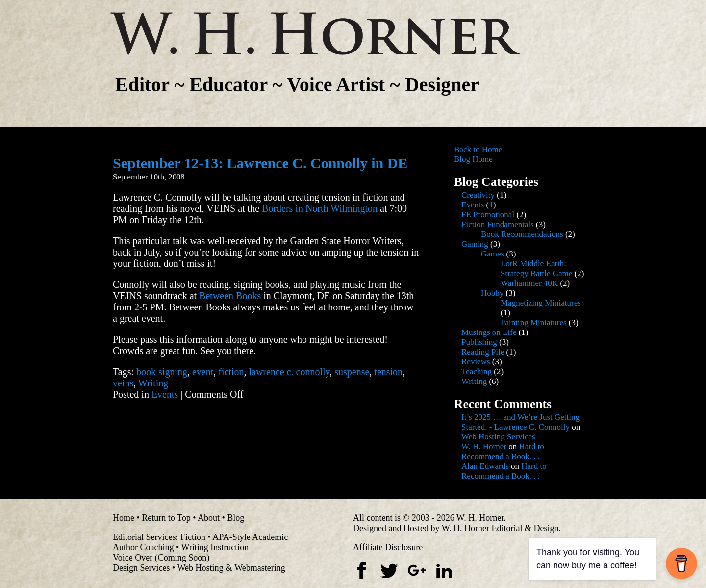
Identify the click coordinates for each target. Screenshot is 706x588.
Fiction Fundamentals (498, 224)
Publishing (479, 342)
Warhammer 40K (529, 283)
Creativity (478, 195)
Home (124, 518)
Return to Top (166, 518)
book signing (162, 372)
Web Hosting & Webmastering (231, 568)
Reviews (476, 362)
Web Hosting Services (498, 437)
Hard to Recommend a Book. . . (503, 451)
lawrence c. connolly (289, 372)
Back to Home (478, 149)
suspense (352, 372)
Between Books (230, 296)
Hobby (492, 293)
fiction (231, 372)
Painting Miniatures (534, 322)
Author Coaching (143, 547)
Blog (236, 518)
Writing (153, 383)
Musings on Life (489, 332)
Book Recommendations (522, 234)
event (203, 372)
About (209, 518)
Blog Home (473, 159)
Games (492, 254)
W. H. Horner (484, 447)
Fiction (193, 537)
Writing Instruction (215, 547)
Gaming (475, 244)
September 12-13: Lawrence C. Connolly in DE (260, 163)
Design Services (141, 568)
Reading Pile (483, 352)
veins (123, 383)
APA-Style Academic (250, 537)
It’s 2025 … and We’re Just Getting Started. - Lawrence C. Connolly (520, 422)
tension (388, 372)
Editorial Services (144, 537)
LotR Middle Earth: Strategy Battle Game (536, 268)
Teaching (477, 371)
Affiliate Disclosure (388, 547)
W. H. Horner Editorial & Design (500, 528)
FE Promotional (488, 215)
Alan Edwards (485, 466)
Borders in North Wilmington (320, 208)
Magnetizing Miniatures (541, 303)
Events (165, 394)
